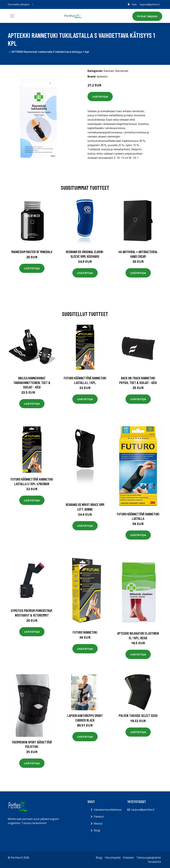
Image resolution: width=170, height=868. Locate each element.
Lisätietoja (100, 97)
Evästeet (128, 858)
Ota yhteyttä (113, 858)
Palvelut (99, 817)
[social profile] (33, 4)
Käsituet (109, 71)
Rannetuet (122, 71)
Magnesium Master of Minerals (32, 252)
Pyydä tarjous (147, 16)
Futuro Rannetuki (85, 632)
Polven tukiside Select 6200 (138, 715)
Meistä (98, 824)
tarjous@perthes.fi (150, 4)
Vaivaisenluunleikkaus (108, 810)
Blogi (97, 830)
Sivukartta (154, 862)
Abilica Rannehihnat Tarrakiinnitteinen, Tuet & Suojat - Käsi (32, 382)
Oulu (134, 4)
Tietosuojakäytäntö (149, 858)
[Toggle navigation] (12, 16)
